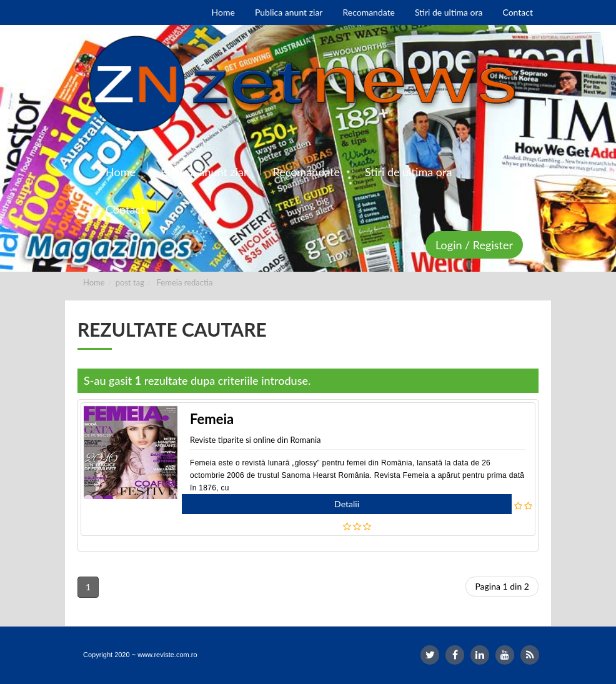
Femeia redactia (185, 282)
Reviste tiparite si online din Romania (256, 440)
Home (94, 282)
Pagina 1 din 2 (502, 586)
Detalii (347, 504)
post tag (130, 282)
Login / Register (474, 245)
